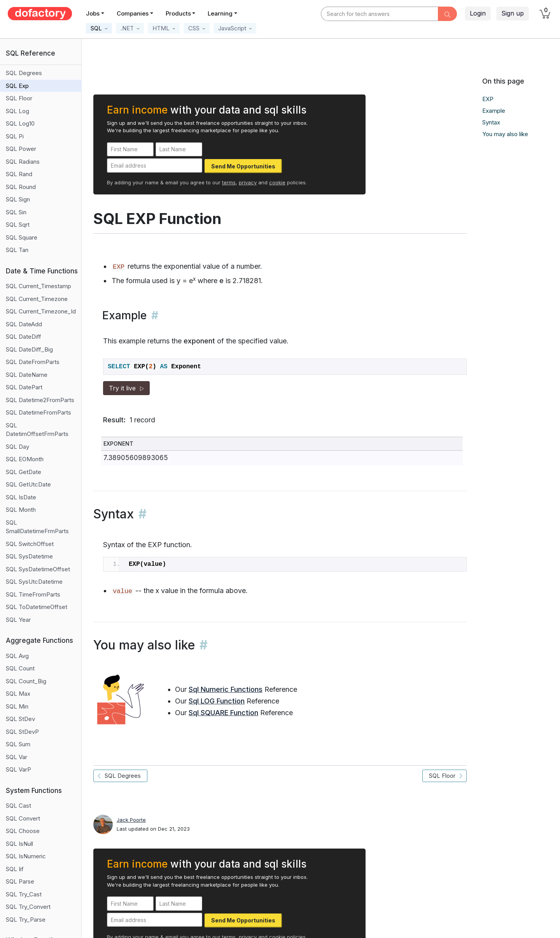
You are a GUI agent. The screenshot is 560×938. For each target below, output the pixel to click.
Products (178, 13)
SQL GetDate (24, 472)
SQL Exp (17, 86)
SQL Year (18, 620)
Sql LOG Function (217, 701)
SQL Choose (23, 831)
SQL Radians (23, 162)
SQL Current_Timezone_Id (41, 311)
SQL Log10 (20, 123)
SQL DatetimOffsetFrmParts (37, 430)
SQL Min (17, 706)
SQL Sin (16, 212)
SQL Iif (15, 869)
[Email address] (155, 165)
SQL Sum (18, 744)
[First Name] (130, 150)
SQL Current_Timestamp (38, 286)
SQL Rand (19, 174)
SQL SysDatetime (29, 556)
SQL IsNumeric (26, 856)
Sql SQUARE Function (223, 713)
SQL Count (20, 668)
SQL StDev (20, 719)
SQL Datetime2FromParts (40, 400)
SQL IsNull (19, 844)
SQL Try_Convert (28, 907)
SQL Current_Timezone (37, 299)
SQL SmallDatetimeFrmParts (37, 527)
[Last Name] (179, 150)
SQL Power (21, 149)
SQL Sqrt (18, 225)
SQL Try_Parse (26, 920)
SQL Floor (19, 98)
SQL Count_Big (26, 681)
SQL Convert (23, 818)
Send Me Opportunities (243, 166)
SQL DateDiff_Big (29, 349)
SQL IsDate (21, 497)
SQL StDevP (22, 732)
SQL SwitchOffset (30, 544)
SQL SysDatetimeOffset (38, 569)
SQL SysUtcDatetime (34, 582)
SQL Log (17, 111)
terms (229, 182)
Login (478, 13)
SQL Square (22, 237)
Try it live (126, 388)
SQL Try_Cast (24, 894)
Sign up (513, 13)
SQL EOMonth (25, 459)
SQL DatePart (24, 387)
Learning (220, 13)
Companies (133, 13)
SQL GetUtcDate (28, 484)
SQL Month (21, 510)
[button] (99, 28)
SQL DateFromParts (33, 362)
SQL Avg (17, 656)
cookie (277, 182)
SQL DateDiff (24, 337)
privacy (248, 182)
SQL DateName (27, 375)
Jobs (93, 13)
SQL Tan (17, 250)
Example (494, 111)
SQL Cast (18, 806)
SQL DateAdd (24, 324)
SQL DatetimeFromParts (38, 412)
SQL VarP (18, 769)
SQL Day (17, 447)
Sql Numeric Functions (226, 689)
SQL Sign (18, 199)
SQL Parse (20, 881)
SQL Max (18, 694)
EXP (488, 99)
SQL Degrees (24, 73)
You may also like (505, 134)
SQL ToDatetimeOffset (37, 607)
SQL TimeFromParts (33, 594)
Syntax (491, 122)
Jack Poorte (131, 820)
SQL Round (21, 187)
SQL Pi (15, 136)
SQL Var (17, 757)
